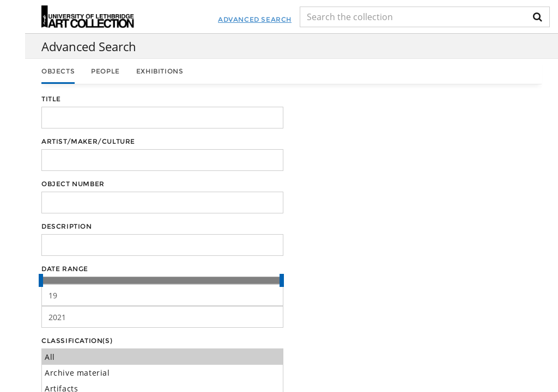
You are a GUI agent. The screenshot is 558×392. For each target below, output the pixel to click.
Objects (58, 71)
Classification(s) (77, 341)
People (105, 71)
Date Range (65, 269)
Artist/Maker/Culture (88, 141)
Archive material (162, 373)
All (162, 357)
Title (51, 99)
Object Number (73, 184)
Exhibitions (160, 71)
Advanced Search (255, 19)
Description (67, 226)
